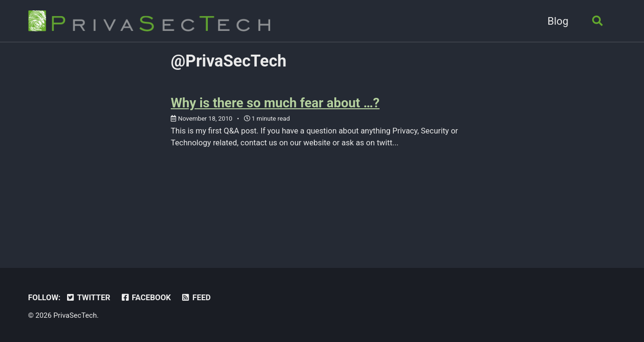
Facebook (145, 298)
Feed (196, 298)
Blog (558, 21)
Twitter (88, 298)
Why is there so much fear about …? (275, 103)
